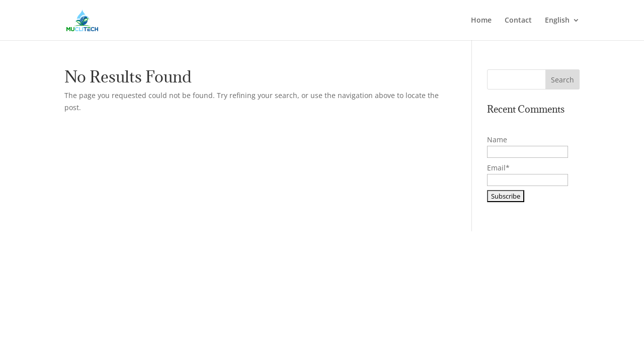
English (557, 21)
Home (481, 21)
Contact (518, 21)
